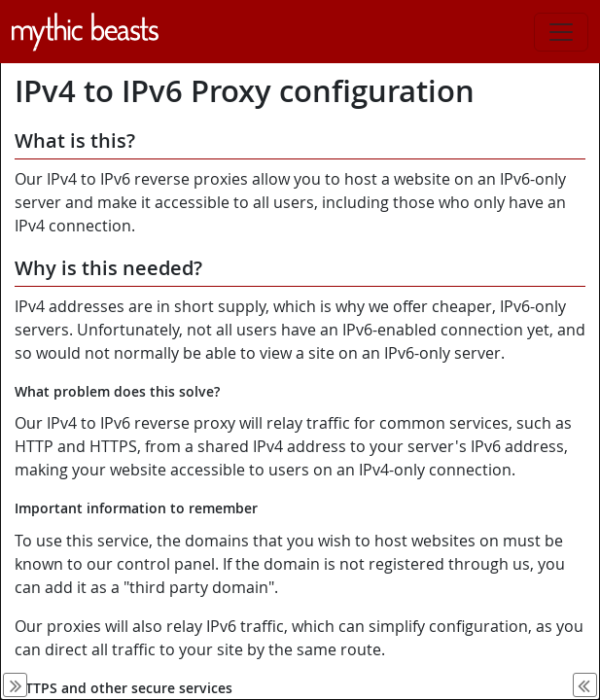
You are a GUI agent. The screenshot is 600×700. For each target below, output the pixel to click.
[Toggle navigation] (561, 32)
